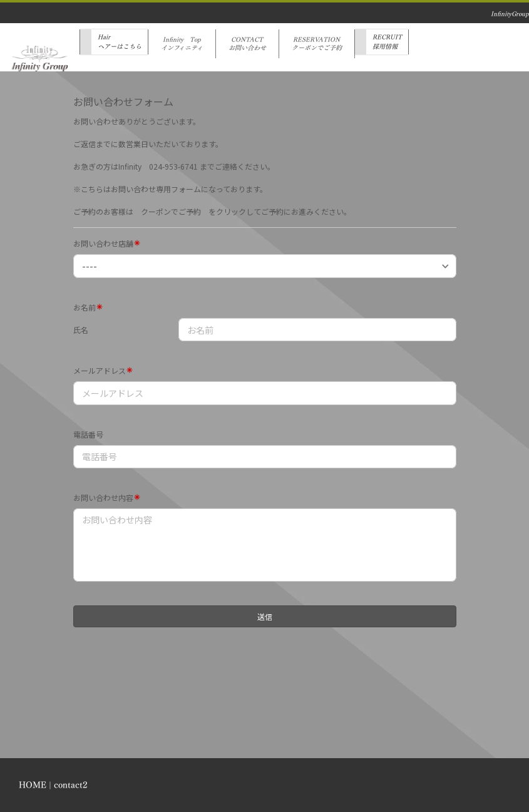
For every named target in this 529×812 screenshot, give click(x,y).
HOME (33, 785)
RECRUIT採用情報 (387, 42)
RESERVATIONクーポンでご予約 (317, 44)
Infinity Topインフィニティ (182, 44)
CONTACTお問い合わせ (247, 44)
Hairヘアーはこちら (120, 42)
